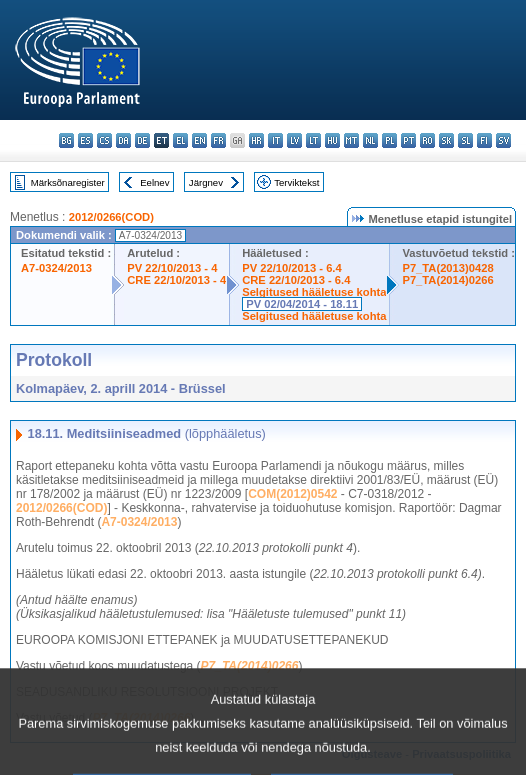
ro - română (427, 140)
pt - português (408, 140)
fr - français (218, 140)
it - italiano (275, 140)
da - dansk (123, 140)
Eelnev (154, 182)
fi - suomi (484, 140)
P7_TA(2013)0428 (447, 268)
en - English (199, 140)
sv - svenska (503, 140)
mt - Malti (351, 140)
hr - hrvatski (256, 140)
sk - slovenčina (446, 140)
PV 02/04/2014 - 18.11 (302, 304)
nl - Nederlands (370, 140)
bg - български (66, 140)
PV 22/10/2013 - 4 (172, 268)
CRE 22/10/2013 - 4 (176, 280)
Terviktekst (296, 182)
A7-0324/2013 (56, 268)
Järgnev (206, 182)
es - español (85, 140)
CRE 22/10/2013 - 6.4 (296, 280)
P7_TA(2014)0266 (447, 280)
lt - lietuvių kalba (313, 140)
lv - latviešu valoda (294, 140)
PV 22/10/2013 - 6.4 (292, 268)
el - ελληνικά (180, 140)
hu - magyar (332, 140)
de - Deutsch (142, 140)
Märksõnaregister (68, 182)
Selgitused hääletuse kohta (314, 292)
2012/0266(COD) (111, 217)
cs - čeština (104, 140)
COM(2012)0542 (292, 494)
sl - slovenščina (465, 140)
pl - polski (389, 140)
